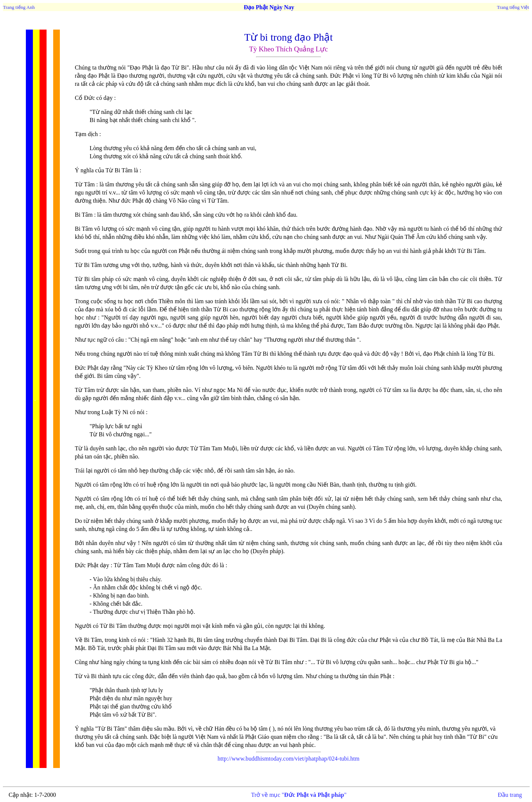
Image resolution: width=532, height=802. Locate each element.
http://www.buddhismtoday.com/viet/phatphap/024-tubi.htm (289, 759)
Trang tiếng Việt (513, 7)
